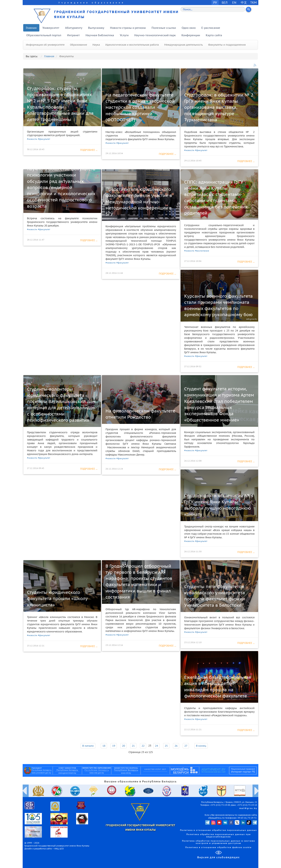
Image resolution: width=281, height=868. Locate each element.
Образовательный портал (44, 35)
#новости (32, 139)
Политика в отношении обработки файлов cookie (218, 848)
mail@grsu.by (248, 808)
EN (234, 2)
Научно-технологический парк (155, 35)
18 (104, 746)
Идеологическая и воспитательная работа (132, 45)
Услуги (124, 35)
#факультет (44, 139)
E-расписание (211, 28)
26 (176, 746)
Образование (78, 45)
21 (133, 746)
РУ (215, 2)
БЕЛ (225, 2)
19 (114, 746)
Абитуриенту (74, 28)
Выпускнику (96, 28)
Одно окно (189, 28)
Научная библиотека (100, 35)
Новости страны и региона (128, 28)
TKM (253, 2)
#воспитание (202, 251)
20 (123, 746)
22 (143, 746)
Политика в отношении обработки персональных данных (218, 830)
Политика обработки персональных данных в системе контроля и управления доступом (219, 842)
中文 (244, 2)
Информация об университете (45, 45)
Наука (96, 45)
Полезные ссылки (164, 28)
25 (166, 746)
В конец (201, 746)
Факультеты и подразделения (227, 45)
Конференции (191, 35)
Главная (31, 28)
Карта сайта (214, 35)
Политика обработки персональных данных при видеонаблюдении (219, 836)
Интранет (73, 35)
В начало (88, 746)
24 (156, 746)
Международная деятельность (183, 45)
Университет (51, 28)
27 (186, 746)
